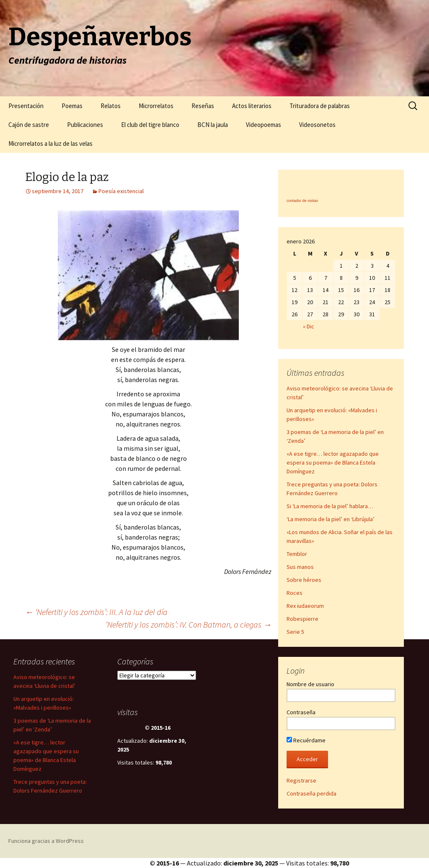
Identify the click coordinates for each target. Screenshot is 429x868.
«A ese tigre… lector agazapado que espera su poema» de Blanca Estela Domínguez (333, 462)
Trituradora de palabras (320, 106)
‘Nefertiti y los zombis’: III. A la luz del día (96, 612)
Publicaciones (85, 125)
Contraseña (301, 712)
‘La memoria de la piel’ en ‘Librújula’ (331, 519)
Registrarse (301, 780)
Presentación (26, 106)
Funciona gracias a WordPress (46, 841)
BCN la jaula (213, 125)
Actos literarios (252, 106)
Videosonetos (317, 125)
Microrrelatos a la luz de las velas (50, 143)
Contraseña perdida (311, 793)
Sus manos (300, 567)
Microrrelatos (156, 106)
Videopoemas (264, 125)
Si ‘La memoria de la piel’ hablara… (330, 506)
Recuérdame (306, 740)
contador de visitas (302, 201)
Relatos (111, 106)
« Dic (309, 326)
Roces (295, 593)
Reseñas (203, 106)
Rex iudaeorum (305, 606)
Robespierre (302, 619)
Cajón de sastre (29, 125)
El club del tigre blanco (150, 125)
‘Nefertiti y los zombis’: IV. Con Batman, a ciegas (189, 624)
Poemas (72, 106)
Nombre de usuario (310, 684)
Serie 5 (295, 632)
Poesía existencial (121, 191)
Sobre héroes (304, 580)
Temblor (297, 554)
